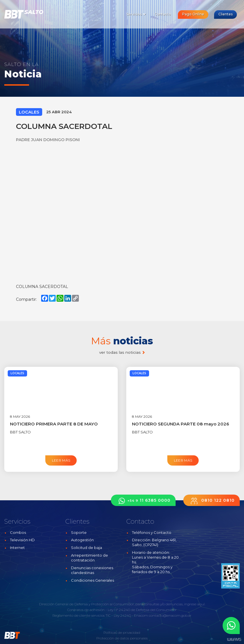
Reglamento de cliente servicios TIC (82, 615)
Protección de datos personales (122, 638)
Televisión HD (22, 540)
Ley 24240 (122, 615)
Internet (17, 548)
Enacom (141, 615)
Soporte (79, 532)
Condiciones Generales (92, 580)
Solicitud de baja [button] (87, 548)
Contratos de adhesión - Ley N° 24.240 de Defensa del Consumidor (122, 610)
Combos (18, 532)
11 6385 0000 (143, 501)
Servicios (136, 14)
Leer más (61, 460)
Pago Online (193, 14)
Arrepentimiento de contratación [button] (90, 558)
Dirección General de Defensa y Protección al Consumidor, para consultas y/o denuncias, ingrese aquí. (122, 604)
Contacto (163, 14)
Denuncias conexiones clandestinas (92, 570)
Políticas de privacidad (122, 632)
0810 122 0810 (212, 501)
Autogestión (82, 540)
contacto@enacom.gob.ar (170, 615)
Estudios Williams (234, 640)
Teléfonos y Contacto (152, 532)
